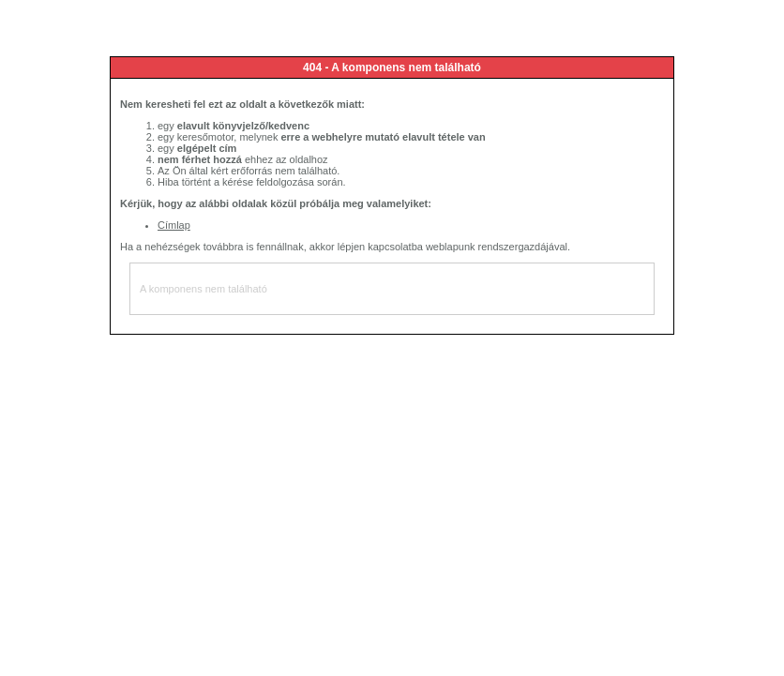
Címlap (174, 225)
